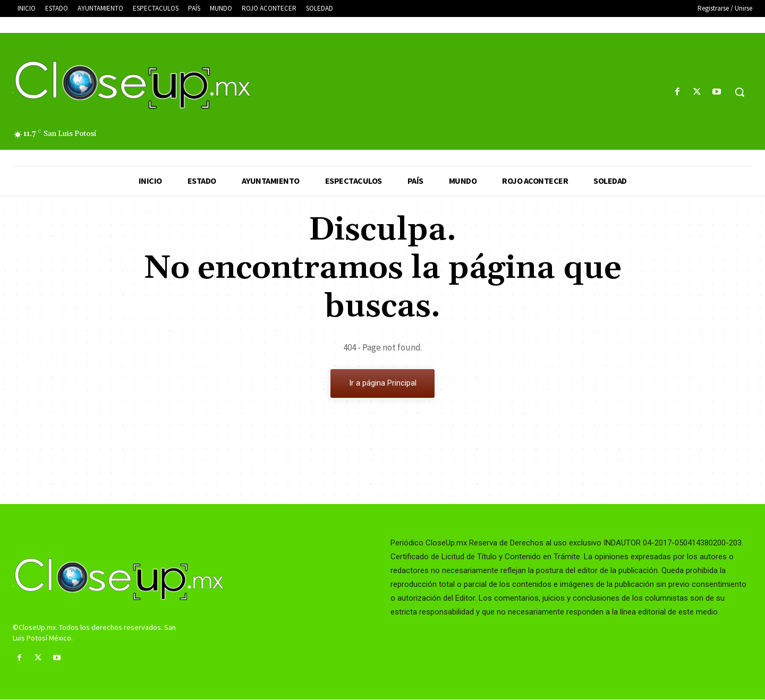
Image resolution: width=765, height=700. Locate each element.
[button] (739, 92)
